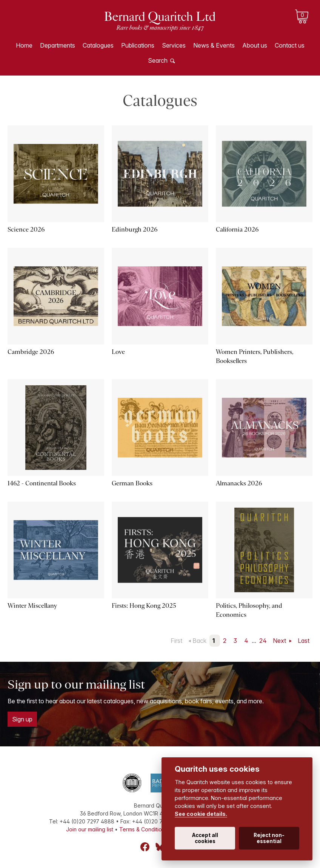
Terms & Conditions (143, 829)
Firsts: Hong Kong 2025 (144, 606)
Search (158, 60)
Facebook (145, 847)
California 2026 (237, 229)
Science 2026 (26, 229)
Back (199, 641)
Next (280, 641)
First (176, 641)
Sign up (22, 719)
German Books (132, 483)
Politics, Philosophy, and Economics (249, 610)
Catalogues (98, 45)
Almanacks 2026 (239, 483)
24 (263, 641)
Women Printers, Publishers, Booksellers (255, 356)
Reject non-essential (269, 838)
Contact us (290, 45)
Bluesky (160, 847)
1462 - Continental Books (42, 483)
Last (304, 641)
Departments (58, 45)
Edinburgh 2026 (135, 229)
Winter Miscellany (32, 606)
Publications (138, 45)
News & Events (214, 45)
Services (174, 45)
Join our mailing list (90, 829)
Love (118, 352)
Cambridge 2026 (31, 352)
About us (255, 45)
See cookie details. (201, 814)
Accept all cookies (205, 838)
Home (24, 45)
